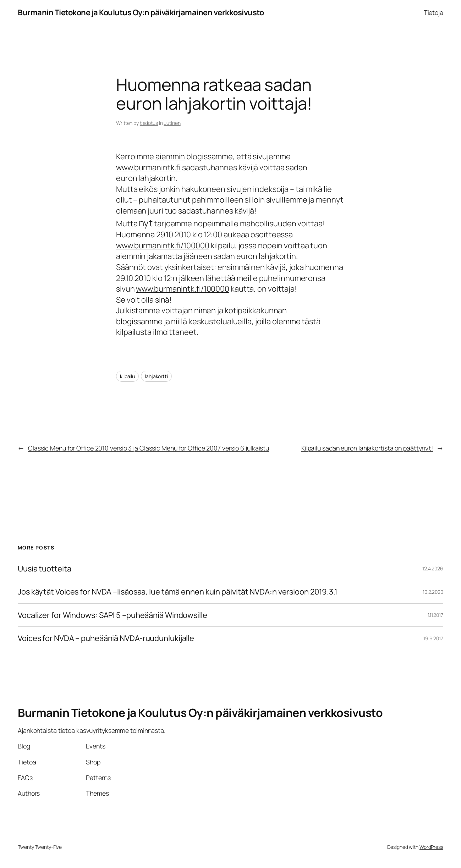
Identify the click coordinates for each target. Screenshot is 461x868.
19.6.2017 (433, 638)
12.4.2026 (433, 568)
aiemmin (170, 156)
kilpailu (127, 376)
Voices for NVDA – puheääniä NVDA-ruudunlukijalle (106, 638)
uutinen (172, 123)
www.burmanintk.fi (148, 167)
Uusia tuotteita (45, 569)
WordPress (431, 847)
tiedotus (149, 123)
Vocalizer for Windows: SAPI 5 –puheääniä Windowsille (112, 615)
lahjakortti (156, 376)
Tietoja (433, 12)
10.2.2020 (433, 592)
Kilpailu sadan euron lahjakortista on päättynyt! (367, 448)
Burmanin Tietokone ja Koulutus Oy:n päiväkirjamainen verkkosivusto (141, 12)
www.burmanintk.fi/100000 (163, 245)
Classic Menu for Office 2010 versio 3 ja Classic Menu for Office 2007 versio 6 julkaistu (149, 448)
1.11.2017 (435, 615)
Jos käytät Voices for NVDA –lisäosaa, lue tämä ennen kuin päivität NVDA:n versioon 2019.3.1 (178, 592)
